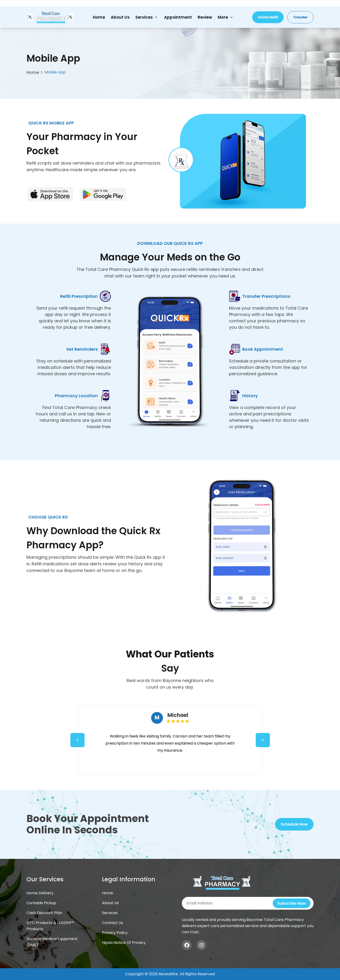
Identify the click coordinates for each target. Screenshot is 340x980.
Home (99, 17)
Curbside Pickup (41, 903)
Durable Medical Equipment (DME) (52, 942)
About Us (120, 17)
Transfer (300, 17)
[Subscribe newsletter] (248, 903)
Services (144, 17)
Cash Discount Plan (44, 913)
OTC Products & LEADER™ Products (50, 926)
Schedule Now (294, 824)
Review (205, 17)
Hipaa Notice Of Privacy (124, 943)
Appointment (178, 17)
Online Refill (268, 17)
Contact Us (113, 923)
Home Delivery (40, 893)
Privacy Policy (115, 933)
